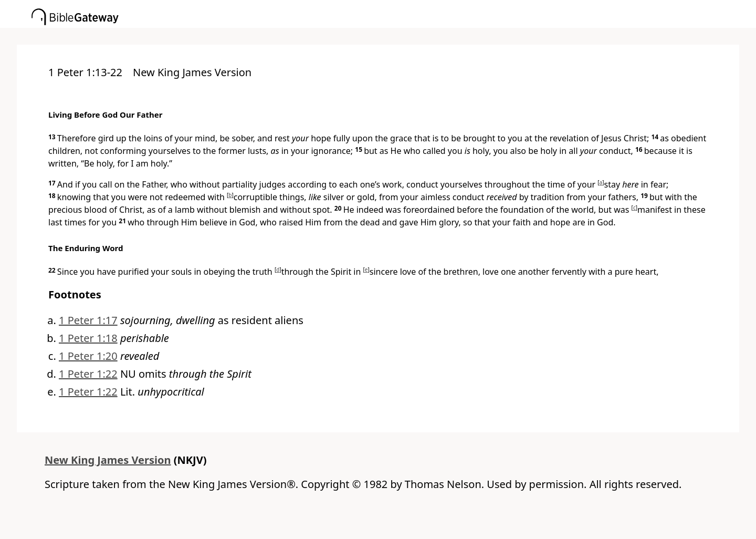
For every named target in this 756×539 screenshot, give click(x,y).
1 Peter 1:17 (88, 320)
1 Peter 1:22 (88, 374)
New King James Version (108, 460)
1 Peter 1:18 (88, 338)
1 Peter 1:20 (88, 356)
